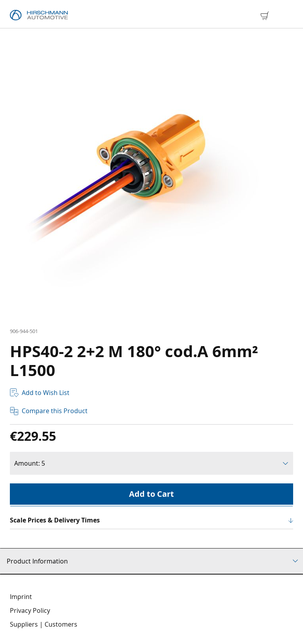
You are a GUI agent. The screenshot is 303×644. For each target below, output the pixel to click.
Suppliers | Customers (44, 624)
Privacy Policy (30, 610)
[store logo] (39, 15)
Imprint (21, 597)
